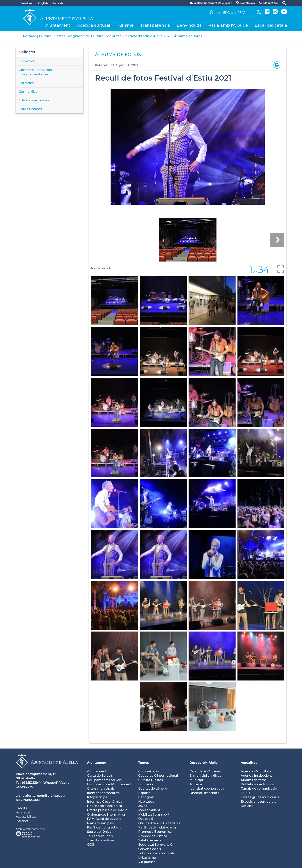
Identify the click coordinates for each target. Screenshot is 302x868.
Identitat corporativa (103, 793)
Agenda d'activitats (256, 771)
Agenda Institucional (257, 776)
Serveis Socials (150, 849)
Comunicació (149, 771)
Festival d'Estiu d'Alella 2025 (148, 36)
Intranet (22, 821)
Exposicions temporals (258, 802)
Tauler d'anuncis (100, 836)
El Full (245, 793)
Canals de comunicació (259, 789)
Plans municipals (100, 823)
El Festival (27, 61)
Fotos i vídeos (30, 109)
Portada (30, 36)
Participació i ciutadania (157, 827)
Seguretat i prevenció (155, 845)
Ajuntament (58, 25)
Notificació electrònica (105, 806)
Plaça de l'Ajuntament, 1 (35, 774)
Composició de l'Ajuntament (109, 784)
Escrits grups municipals (260, 797)
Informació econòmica (105, 802)
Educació (146, 784)
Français (58, 3)
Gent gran (146, 797)
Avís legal (23, 812)
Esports (144, 793)
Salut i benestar (151, 840)
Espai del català (271, 25)
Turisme (125, 25)
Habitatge (146, 802)
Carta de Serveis (100, 776)
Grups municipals (101, 789)
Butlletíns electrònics (257, 784)
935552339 (30, 783)
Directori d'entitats (204, 793)
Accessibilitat (26, 817)
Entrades (26, 83)
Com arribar (29, 92)
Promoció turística (153, 836)
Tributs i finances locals (156, 853)
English (43, 3)
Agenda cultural (94, 25)
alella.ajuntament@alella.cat (39, 796)
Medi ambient (149, 810)
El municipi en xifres (205, 776)
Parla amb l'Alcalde (228, 25)
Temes (144, 763)
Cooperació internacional (158, 776)
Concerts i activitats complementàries (35, 72)
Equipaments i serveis (104, 780)
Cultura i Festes (52, 36)
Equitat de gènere (153, 789)
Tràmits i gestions (101, 840)
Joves (143, 806)
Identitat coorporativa (207, 789)
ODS (91, 845)
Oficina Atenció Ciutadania (159, 823)
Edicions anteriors (34, 100)
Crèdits (21, 808)
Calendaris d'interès (205, 771)
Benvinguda (189, 25)
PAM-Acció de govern (104, 819)
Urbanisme (147, 858)
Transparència (155, 25)
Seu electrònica (99, 832)
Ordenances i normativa (106, 815)
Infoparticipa (97, 797)
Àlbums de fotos (188, 36)
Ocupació (146, 819)
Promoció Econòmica (155, 832)
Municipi (196, 780)
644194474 (24, 787)
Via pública (147, 862)
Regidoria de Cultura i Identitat (95, 36)
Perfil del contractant (104, 827)
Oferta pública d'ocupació (107, 810)
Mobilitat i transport (154, 815)
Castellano (26, 3)
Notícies (247, 806)
